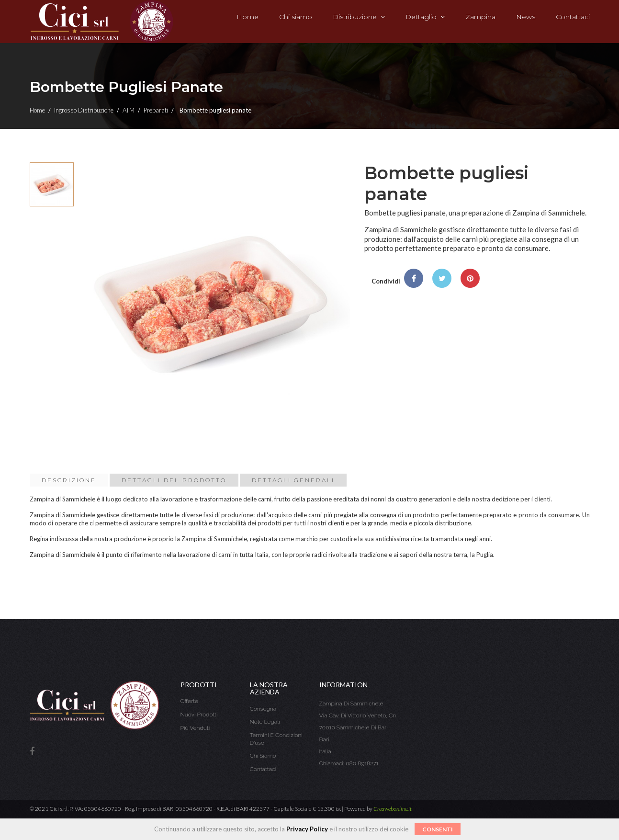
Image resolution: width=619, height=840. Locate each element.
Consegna (263, 709)
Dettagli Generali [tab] (293, 480)
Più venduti (195, 728)
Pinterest (470, 278)
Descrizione (69, 480)
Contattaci (263, 769)
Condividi (414, 278)
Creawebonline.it (393, 809)
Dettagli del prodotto (174, 480)
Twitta (442, 278)
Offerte (189, 701)
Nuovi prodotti (199, 715)
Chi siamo (263, 756)
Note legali (265, 722)
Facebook (32, 752)
